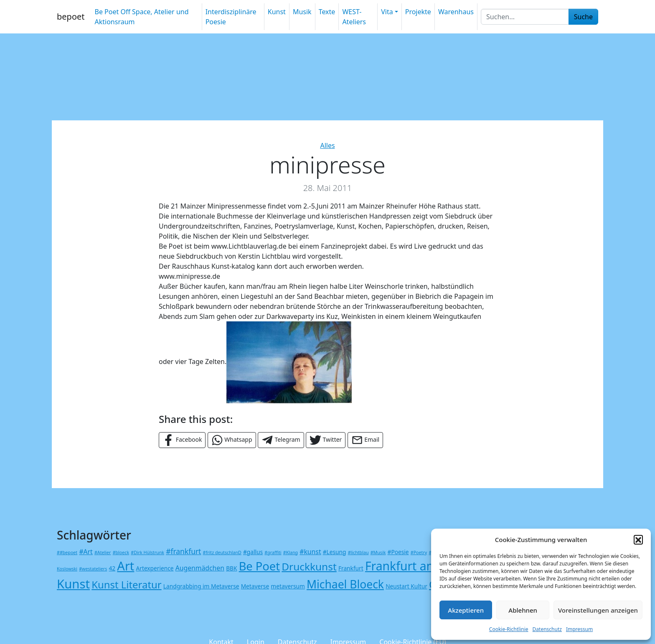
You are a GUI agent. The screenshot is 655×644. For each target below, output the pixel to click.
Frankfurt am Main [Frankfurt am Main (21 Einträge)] (417, 566)
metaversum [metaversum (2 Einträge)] (288, 586)
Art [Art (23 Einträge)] (126, 566)
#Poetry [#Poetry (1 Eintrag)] (419, 552)
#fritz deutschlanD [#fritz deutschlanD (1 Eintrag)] (222, 552)
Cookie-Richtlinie (509, 629)
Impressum (579, 629)
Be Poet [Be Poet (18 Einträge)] (259, 566)
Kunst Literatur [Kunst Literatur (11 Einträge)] (126, 584)
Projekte (418, 12)
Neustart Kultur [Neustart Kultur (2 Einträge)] (406, 586)
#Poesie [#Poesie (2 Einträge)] (398, 552)
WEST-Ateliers (354, 17)
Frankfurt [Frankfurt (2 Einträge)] (351, 568)
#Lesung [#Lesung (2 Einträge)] (335, 552)
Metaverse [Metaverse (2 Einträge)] (255, 586)
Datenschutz (547, 629)
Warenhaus (456, 12)
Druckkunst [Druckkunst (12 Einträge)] (309, 566)
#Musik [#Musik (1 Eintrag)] (378, 552)
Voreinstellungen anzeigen (598, 610)
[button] (638, 540)
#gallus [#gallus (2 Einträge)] (253, 552)
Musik (302, 12)
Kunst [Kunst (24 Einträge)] (73, 584)
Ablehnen (523, 610)
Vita (387, 12)
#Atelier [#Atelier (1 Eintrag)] (103, 552)
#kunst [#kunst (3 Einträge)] (310, 552)
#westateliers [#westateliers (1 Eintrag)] (93, 569)
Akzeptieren (466, 610)
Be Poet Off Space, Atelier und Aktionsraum (141, 17)
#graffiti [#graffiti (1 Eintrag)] (273, 552)
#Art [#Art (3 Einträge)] (86, 552)
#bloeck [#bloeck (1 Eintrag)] (121, 552)
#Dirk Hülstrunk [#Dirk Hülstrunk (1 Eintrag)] (147, 552)
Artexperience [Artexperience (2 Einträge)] (155, 568)
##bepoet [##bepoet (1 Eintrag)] (67, 552)
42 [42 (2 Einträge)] (112, 568)
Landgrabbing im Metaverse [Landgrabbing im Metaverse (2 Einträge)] (201, 586)
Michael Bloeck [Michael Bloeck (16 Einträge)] (345, 584)
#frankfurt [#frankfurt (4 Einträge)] (183, 551)
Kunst (277, 12)
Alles (327, 145)
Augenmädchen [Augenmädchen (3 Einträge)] (200, 568)
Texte (327, 12)
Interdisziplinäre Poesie (231, 17)
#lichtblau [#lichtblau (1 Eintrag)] (358, 552)
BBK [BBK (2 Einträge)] (231, 568)
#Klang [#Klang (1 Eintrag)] (291, 552)
